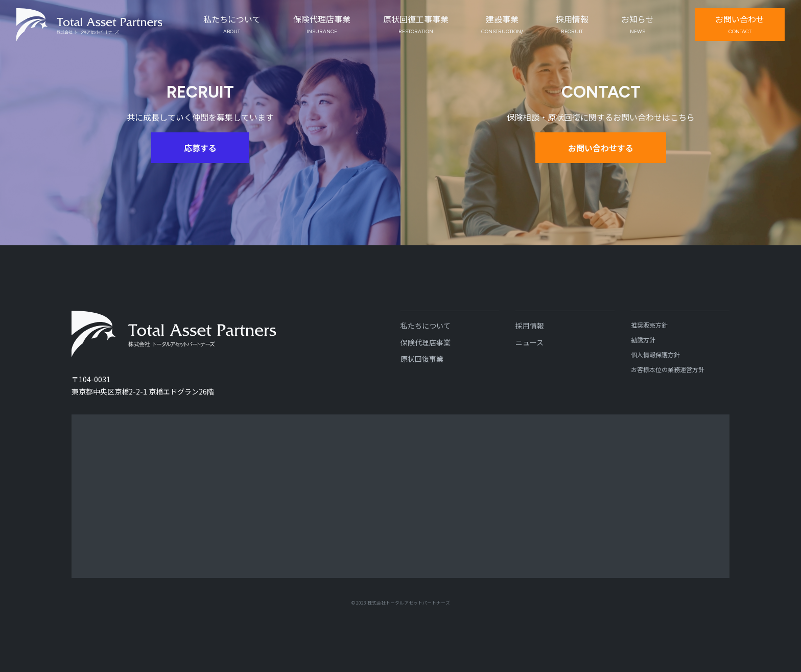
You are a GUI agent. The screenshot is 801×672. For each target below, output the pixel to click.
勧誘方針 (643, 340)
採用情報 (530, 326)
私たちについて (426, 326)
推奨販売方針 (649, 325)
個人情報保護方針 (655, 354)
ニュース (529, 342)
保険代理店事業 (426, 342)
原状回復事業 (422, 359)
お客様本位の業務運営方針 (668, 369)
